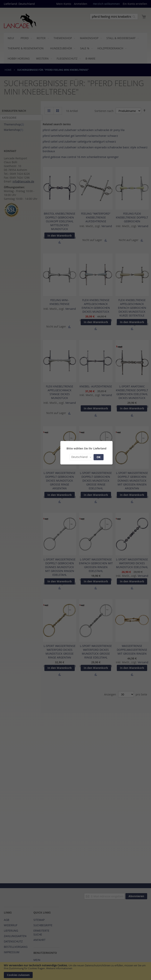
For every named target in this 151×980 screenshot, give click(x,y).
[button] (81, 457)
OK (99, 457)
